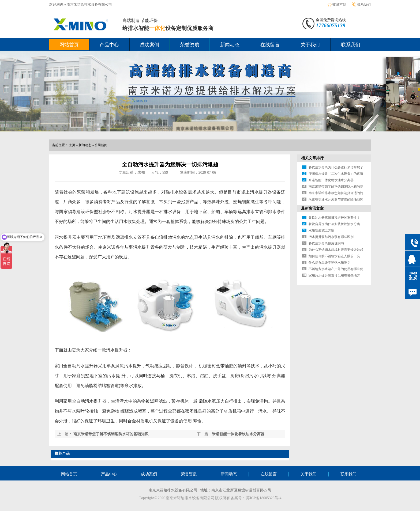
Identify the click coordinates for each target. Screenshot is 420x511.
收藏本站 (339, 4)
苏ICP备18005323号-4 (264, 498)
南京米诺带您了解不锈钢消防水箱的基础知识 (111, 434)
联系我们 (364, 4)
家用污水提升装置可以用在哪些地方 (334, 275)
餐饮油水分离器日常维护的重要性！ (334, 218)
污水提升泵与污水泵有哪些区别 (331, 237)
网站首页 (69, 45)
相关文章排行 (312, 158)
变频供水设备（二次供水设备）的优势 (336, 174)
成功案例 (149, 45)
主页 (72, 145)
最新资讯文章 (312, 208)
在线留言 (270, 45)
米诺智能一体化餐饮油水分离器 (238, 434)
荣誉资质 (190, 45)
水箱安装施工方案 (321, 230)
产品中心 (109, 45)
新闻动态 (230, 45)
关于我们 (310, 45)
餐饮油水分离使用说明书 (326, 243)
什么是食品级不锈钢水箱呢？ (329, 263)
